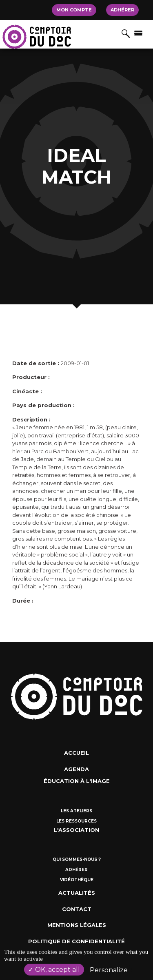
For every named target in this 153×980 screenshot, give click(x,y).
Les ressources (76, 821)
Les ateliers (76, 811)
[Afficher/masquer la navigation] (138, 33)
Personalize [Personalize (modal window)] (109, 970)
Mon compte (74, 10)
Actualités (77, 893)
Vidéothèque (77, 880)
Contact (77, 909)
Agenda (76, 769)
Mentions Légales (77, 925)
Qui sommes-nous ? (77, 859)
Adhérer (122, 10)
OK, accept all (54, 970)
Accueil (76, 753)
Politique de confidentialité (76, 941)
